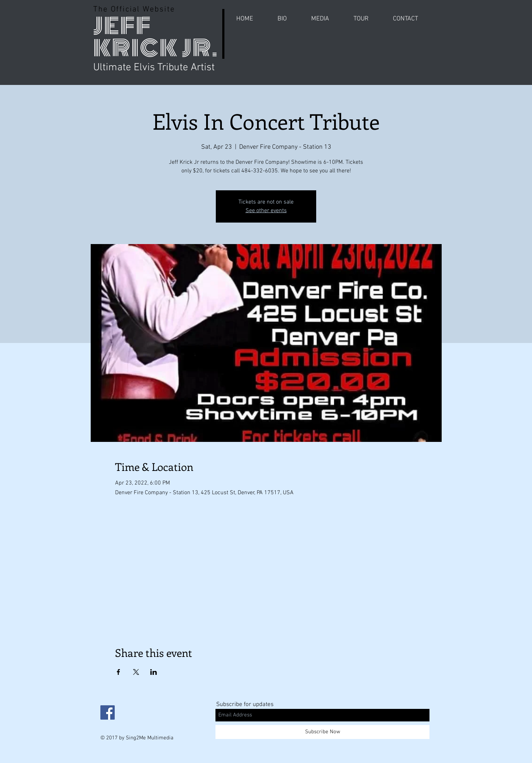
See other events (266, 211)
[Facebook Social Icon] (108, 712)
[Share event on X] (136, 672)
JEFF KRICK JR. (156, 37)
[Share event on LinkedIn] (154, 672)
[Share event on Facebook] (118, 672)
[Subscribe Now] (322, 732)
